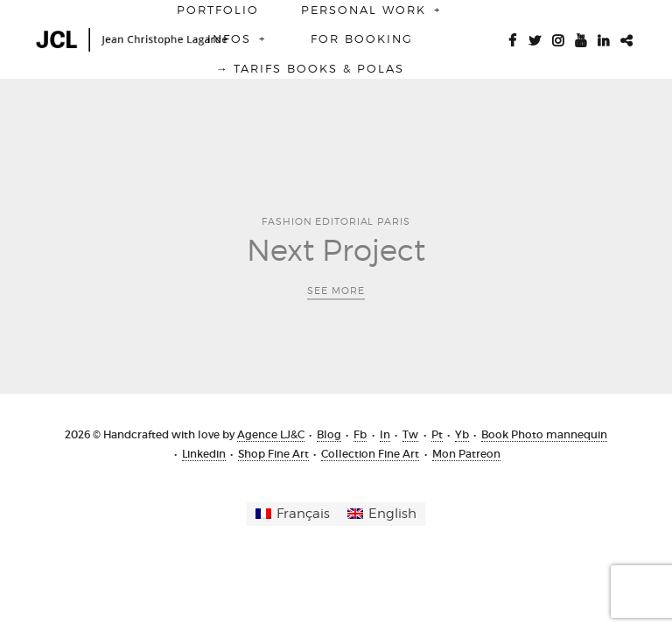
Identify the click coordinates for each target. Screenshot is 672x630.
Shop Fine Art (273, 454)
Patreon (626, 39)
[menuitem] (293, 514)
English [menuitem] (392, 514)
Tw (410, 434)
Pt (437, 434)
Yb (462, 434)
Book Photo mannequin (544, 434)
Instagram (557, 39)
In (385, 434)
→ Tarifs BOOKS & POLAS (310, 68)
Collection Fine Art (370, 454)
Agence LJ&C (271, 434)
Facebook (512, 39)
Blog (329, 434)
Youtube (580, 39)
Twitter (535, 39)
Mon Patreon (466, 454)
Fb (360, 434)
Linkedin (603, 39)
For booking (362, 38)
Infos (238, 38)
